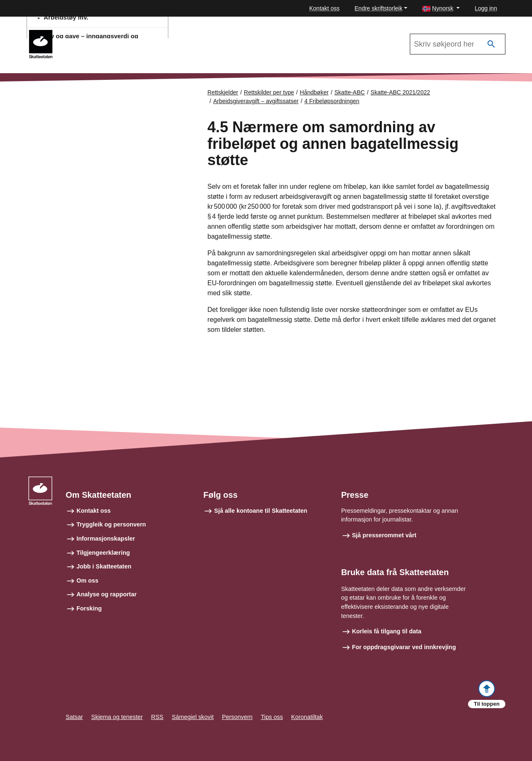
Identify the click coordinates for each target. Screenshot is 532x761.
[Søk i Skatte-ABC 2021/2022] (458, 44)
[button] (441, 9)
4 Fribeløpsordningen (332, 101)
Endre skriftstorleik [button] (378, 8)
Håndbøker (314, 92)
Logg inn (486, 8)
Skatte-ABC (350, 92)
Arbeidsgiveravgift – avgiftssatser (256, 101)
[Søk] (491, 44)
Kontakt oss (324, 8)
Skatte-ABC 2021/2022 (96, 34)
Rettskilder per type (269, 92)
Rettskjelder (223, 92)
